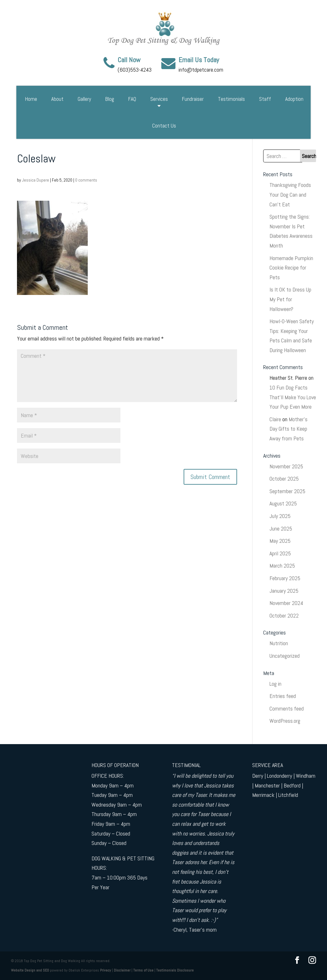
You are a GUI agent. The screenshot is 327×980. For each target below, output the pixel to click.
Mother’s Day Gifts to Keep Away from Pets (288, 429)
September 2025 (287, 491)
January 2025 (284, 591)
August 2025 (283, 503)
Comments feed (287, 708)
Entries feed (283, 696)
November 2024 (286, 603)
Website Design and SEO (30, 970)
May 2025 (280, 541)
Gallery (84, 99)
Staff (265, 99)
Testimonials (231, 99)
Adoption (294, 99)
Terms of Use (143, 970)
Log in (275, 684)
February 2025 (285, 578)
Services (159, 99)
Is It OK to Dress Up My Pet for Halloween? (290, 299)
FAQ (132, 99)
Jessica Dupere (36, 180)
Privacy (105, 970)
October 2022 (284, 615)
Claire (275, 419)
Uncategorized (285, 656)
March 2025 (282, 566)
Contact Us (164, 126)
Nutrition (279, 643)
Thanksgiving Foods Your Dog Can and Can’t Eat (290, 194)
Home (31, 99)
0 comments (86, 180)
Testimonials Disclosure (175, 970)
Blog (110, 99)
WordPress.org (285, 721)
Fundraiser (193, 99)
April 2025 (280, 553)
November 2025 (286, 466)
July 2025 (280, 516)
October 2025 (284, 479)
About (57, 99)
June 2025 (281, 528)
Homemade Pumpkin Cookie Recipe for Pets (291, 268)
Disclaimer (122, 970)
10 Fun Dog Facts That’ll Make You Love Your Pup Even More (293, 397)
